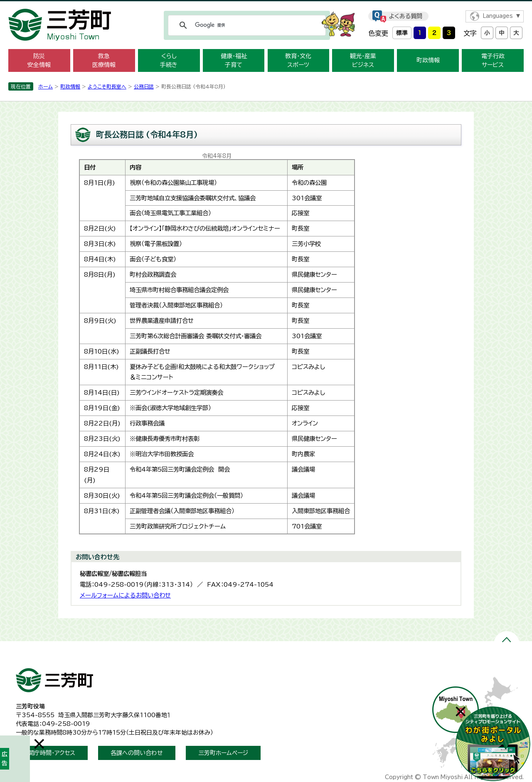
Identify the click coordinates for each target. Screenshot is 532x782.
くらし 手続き (169, 60)
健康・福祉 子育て (234, 60)
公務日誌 (144, 86)
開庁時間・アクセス (52, 753)
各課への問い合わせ (137, 753)
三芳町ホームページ (223, 753)
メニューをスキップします (266, 6)
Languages (498, 16)
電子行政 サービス (493, 60)
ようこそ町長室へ (107, 86)
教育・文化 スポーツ (298, 60)
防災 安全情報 (39, 60)
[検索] (246, 25)
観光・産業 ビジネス (363, 60)
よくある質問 (406, 16)
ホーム (46, 86)
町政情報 (428, 60)
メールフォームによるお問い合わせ (125, 595)
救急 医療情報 (104, 60)
